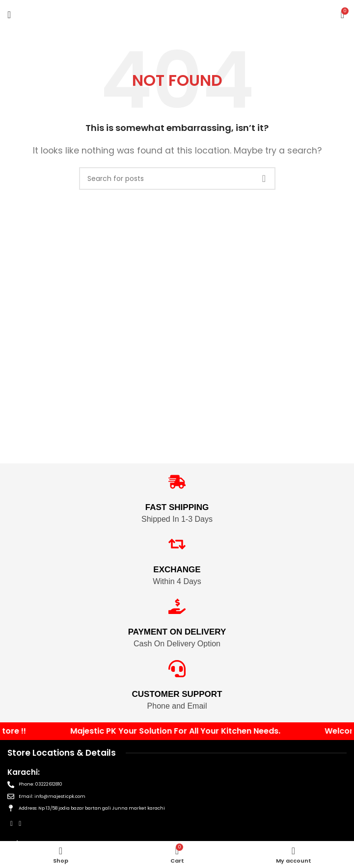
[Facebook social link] (12, 824)
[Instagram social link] (20, 824)
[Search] (177, 179)
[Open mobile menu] (9, 15)
